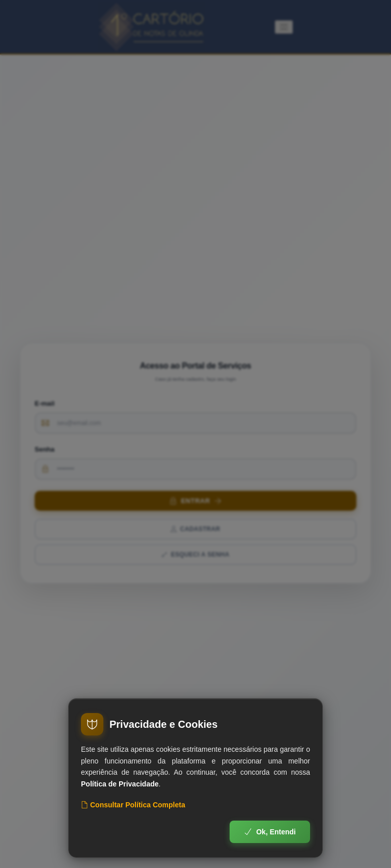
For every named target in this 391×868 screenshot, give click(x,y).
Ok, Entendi (270, 832)
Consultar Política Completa (133, 805)
